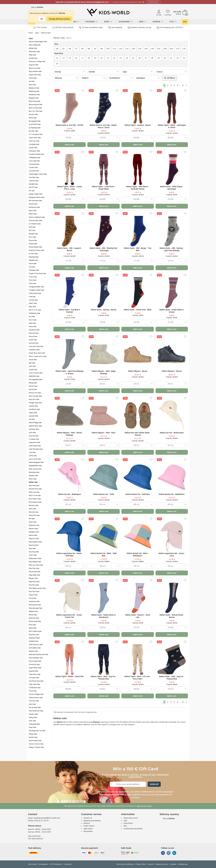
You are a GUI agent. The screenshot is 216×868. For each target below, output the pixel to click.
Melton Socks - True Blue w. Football (69, 311)
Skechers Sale (34, 635)
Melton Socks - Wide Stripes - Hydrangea (172, 188)
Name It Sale (33, 529)
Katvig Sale (33, 383)
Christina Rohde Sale (36, 154)
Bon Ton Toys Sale (35, 111)
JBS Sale (32, 363)
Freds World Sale (35, 293)
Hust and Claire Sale (36, 346)
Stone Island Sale (35, 661)
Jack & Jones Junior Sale (38, 356)
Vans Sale (32, 704)
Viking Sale (33, 717)
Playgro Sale (33, 578)
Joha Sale (32, 366)
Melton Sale (46, 33)
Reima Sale (33, 615)
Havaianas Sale (34, 330)
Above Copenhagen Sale (38, 42)
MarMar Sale (33, 476)
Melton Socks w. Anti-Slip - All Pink (69, 125)
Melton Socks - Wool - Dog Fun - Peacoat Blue (172, 678)
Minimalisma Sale (35, 502)
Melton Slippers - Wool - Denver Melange (69, 434)
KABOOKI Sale (34, 376)
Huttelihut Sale (34, 350)
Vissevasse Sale (34, 724)
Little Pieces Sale (35, 446)
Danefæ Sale (33, 184)
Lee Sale (32, 419)
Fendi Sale (33, 264)
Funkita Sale (33, 300)
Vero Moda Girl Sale (36, 711)
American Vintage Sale (37, 61)
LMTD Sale (33, 456)
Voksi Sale (32, 727)
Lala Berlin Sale (34, 409)
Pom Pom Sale (34, 592)
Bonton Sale (33, 115)
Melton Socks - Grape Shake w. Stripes (172, 311)
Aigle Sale (32, 55)
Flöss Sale (32, 283)
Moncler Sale (34, 512)
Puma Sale (33, 598)
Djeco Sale (33, 211)
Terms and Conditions (125, 864)
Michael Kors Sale (35, 489)
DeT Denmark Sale (35, 201)
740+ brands (40, 28)
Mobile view (183, 864)
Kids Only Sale (34, 399)
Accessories (126, 22)
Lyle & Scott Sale (35, 459)
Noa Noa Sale (34, 552)
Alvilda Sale (33, 58)
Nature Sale (33, 535)
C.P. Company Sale (36, 134)
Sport (108, 22)
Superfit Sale (33, 671)
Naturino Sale (34, 539)
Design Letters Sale (36, 194)
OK (42, 19)
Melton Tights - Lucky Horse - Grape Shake (104, 188)
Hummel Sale (34, 343)
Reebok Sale (33, 611)
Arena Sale (33, 78)
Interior (158, 22)
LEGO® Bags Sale (35, 423)
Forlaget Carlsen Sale (36, 290)
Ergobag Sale (34, 257)
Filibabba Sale (34, 270)
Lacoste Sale (33, 406)
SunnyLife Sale (34, 664)
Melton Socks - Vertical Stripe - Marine (172, 616)
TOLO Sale (33, 691)
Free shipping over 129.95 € (170, 28)
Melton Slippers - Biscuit (138, 371)
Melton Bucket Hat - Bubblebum (172, 494)
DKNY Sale (33, 214)
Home (30, 33)
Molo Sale (32, 509)
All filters (170, 78)
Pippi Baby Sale (34, 575)
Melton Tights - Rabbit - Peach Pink (69, 677)
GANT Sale (33, 303)
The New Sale (34, 678)
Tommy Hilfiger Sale (36, 694)
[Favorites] (83, 91)
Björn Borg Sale (35, 101)
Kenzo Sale (33, 389)
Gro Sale (32, 317)
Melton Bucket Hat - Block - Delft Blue (104, 555)
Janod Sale (33, 360)
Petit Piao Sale (34, 568)
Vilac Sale (32, 721)
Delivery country (162, 864)
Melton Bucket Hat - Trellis (104, 494)
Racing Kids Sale (35, 605)
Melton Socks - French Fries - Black (138, 310)
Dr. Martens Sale (35, 224)
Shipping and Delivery (92, 821)
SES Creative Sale (35, 631)
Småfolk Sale (33, 641)
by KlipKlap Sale (35, 128)
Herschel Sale (34, 333)
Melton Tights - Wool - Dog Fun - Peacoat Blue (104, 678)
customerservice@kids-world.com (47, 818)
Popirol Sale (33, 595)
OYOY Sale (33, 555)
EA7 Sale (32, 230)
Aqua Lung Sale (35, 68)
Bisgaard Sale (34, 98)
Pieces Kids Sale (35, 572)
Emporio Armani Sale (36, 250)
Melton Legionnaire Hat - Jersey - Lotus (172, 555)
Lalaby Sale (33, 413)
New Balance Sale (35, 542)
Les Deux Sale (34, 429)
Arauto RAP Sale (35, 75)
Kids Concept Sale (35, 396)
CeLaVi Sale (33, 148)
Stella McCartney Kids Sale (38, 655)
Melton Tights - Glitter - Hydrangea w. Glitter (172, 126)
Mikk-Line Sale (34, 492)
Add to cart (69, 145)
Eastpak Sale (33, 234)
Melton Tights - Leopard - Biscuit (138, 125)
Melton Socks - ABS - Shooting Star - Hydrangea (104, 249)
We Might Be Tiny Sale (37, 731)
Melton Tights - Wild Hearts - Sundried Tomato (138, 188)
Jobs (125, 821)
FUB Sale (32, 297)
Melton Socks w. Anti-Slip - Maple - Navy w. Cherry (104, 126)
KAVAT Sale (33, 386)
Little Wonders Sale (36, 449)
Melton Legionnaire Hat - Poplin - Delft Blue (69, 555)
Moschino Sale (34, 515)
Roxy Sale (32, 625)
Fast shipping (115, 28)
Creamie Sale (33, 181)
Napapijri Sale (34, 532)
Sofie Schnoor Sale (36, 645)
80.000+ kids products (63, 28)
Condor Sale (33, 168)
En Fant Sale (33, 254)
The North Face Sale (36, 681)
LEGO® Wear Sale (35, 426)
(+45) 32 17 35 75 (41, 821)
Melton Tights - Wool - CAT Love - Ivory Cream (138, 678)
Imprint (151, 864)
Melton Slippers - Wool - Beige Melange (104, 372)
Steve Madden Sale (36, 658)
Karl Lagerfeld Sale (35, 380)
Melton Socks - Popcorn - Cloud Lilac (138, 616)
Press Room (128, 823)
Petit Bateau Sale (35, 562)
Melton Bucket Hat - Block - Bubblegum (138, 555)
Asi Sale (32, 81)
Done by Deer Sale (35, 221)
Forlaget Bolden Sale (36, 287)
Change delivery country (59, 19)
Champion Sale (34, 151)
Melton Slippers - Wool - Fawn (104, 433)
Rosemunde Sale (35, 621)
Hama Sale (33, 327)
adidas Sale (33, 48)
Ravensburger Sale (36, 608)
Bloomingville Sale (36, 105)
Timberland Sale (35, 688)
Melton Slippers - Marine (172, 371)
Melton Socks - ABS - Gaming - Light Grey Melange (172, 249)
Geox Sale (32, 307)
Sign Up (154, 784)
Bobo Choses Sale (35, 108)
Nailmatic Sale (34, 525)
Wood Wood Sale (35, 741)
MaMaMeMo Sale (35, 466)
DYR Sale (32, 227)
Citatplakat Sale (34, 158)
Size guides (88, 831)
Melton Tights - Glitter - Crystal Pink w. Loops (69, 188)
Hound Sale (33, 336)
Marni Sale (33, 479)
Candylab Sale (34, 144)
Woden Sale (33, 737)
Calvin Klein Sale (35, 138)
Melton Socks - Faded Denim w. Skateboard (104, 616)
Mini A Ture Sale (35, 495)
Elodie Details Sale (35, 247)
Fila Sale (32, 267)
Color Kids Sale (34, 161)
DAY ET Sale (33, 187)
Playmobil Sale (34, 582)
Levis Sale (32, 433)
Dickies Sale (33, 204)
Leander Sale (33, 416)
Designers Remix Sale (37, 197)
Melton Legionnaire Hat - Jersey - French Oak (69, 616)
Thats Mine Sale (35, 674)
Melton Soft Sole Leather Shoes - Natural (138, 434)
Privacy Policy (141, 864)
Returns (87, 823)
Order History (89, 826)
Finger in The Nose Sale (37, 274)
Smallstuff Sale (34, 638)
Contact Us (88, 818)
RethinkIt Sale (34, 618)
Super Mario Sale (35, 668)
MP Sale (32, 519)
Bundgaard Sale (35, 121)
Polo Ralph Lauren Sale (37, 588)
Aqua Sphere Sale (35, 71)
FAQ (125, 826)
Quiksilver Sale (34, 602)
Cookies (173, 864)
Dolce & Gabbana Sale (37, 217)
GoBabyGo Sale (34, 313)
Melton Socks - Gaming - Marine (104, 310)
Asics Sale (32, 85)
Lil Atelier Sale (34, 439)
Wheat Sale (33, 734)
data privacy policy (144, 806)
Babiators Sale (34, 88)
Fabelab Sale (33, 260)
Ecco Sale (32, 237)
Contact (33, 814)
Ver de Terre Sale (35, 708)
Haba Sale (32, 323)
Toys (173, 22)
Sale (185, 22)
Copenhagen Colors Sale (38, 174)
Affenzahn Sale (34, 52)
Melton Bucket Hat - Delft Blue (138, 494)
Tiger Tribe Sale (34, 684)
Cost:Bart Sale (34, 177)
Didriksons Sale (34, 207)
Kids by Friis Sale (35, 393)
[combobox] (69, 138)
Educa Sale (33, 240)
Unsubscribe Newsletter (133, 829)
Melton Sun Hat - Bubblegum (69, 494)
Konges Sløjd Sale (35, 403)
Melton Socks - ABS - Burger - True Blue (138, 249)
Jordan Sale (33, 370)
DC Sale (32, 191)
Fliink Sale (33, 280)
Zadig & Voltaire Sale (36, 747)
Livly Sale (32, 452)
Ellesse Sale (33, 244)
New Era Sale (34, 545)
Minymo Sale (34, 505)
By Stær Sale (33, 131)
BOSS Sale (33, 118)
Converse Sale (34, 171)
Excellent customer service (139, 28)
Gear (143, 22)
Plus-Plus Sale (34, 585)
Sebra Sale (33, 628)
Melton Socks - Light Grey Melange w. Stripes (69, 372)
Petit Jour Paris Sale (36, 565)
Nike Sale (32, 549)
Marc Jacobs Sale (35, 469)
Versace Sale (33, 714)
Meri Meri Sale (34, 486)
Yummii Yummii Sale (36, 744)
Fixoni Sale (33, 277)
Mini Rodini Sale (35, 499)
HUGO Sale (33, 340)
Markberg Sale (34, 472)
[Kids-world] (108, 13)
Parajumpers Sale (35, 558)
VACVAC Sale (34, 701)
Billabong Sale (34, 91)
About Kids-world (130, 818)
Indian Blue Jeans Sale (37, 353)
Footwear (91, 22)
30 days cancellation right (91, 27)
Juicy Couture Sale (36, 373)
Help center (88, 829)
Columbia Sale (34, 164)
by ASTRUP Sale (35, 124)
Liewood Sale (34, 436)
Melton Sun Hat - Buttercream (172, 433)
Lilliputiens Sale (34, 442)
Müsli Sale (33, 522)
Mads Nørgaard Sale (36, 462)
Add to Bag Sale (35, 45)
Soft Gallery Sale (35, 648)
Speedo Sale (33, 651)
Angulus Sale (34, 65)
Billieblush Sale (34, 95)
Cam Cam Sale (34, 141)
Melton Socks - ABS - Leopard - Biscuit (69, 249)
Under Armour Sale (36, 698)
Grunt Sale (33, 320)
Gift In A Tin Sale (35, 310)
